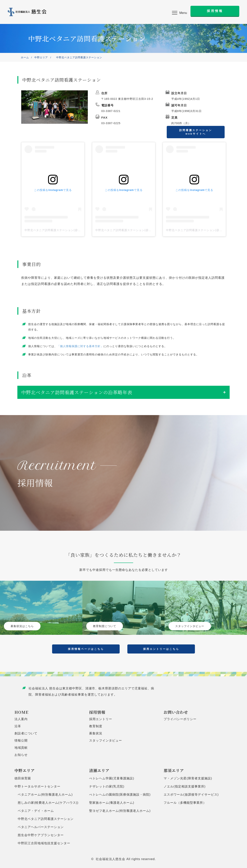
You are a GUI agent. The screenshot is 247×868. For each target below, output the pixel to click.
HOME (21, 712)
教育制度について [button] (105, 626)
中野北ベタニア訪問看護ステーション (44, 819)
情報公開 (21, 740)
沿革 (18, 726)
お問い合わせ (176, 712)
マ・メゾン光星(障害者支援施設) (188, 778)
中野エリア (41, 57)
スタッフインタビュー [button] (190, 626)
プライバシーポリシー (180, 719)
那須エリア (174, 770)
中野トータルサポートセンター (37, 786)
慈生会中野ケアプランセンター (39, 835)
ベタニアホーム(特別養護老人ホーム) (44, 795)
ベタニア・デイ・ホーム (34, 811)
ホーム (25, 57)
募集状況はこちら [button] (22, 626)
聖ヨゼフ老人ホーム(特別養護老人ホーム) (120, 811)
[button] (179, 13)
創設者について (26, 733)
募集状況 (96, 733)
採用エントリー (101, 719)
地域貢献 (21, 748)
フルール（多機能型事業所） (185, 803)
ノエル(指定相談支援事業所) (185, 786)
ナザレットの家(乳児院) (107, 786)
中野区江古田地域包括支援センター (42, 843)
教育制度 (96, 726)
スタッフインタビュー (106, 740)
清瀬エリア (99, 770)
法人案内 (21, 719)
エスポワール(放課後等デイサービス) (191, 795)
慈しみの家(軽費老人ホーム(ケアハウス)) (46, 803)
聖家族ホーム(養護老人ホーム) (112, 803)
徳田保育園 (23, 778)
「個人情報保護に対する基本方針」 (80, 346)
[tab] (123, 392)
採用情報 (97, 712)
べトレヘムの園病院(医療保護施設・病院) (120, 795)
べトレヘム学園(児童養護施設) (112, 778)
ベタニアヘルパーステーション (39, 827)
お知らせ (21, 755)
